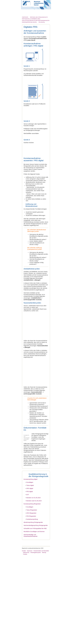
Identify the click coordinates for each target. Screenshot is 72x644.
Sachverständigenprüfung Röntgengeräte (36, 613)
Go (47, 10)
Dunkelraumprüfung (32, 607)
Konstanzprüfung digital (30, 567)
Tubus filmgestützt (32, 598)
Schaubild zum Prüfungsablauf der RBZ (35, 616)
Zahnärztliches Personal (30, 22)
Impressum (30, 639)
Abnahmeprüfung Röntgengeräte (33, 610)
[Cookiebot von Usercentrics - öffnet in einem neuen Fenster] (62, 299)
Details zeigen (61, 338)
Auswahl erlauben (36, 344)
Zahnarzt (26, 18)
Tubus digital (30, 573)
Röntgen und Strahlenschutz (32, 29)
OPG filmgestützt (31, 601)
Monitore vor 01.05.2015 (33, 586)
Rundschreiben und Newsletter (41, 639)
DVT (28, 583)
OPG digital (30, 576)
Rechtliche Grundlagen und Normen (34, 620)
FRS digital (30, 580)
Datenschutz (26, 641)
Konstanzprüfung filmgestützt (32, 592)
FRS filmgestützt (31, 604)
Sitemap (44, 641)
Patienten (26, 25)
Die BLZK (26, 14)
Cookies (25, 642)
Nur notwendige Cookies (13, 344)
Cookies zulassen (59, 344)
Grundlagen (30, 570)
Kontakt (24, 639)
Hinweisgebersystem (36, 641)
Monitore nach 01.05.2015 (34, 589)
